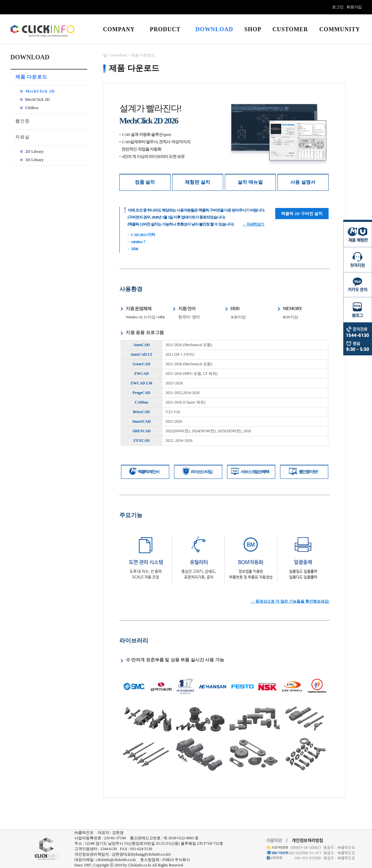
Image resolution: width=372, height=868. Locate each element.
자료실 (23, 137)
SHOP (253, 29)
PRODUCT (165, 29)
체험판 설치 (197, 182)
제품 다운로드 (31, 77)
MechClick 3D (35, 99)
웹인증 (23, 121)
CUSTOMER (290, 29)
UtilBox (29, 108)
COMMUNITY (340, 29)
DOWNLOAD (214, 29)
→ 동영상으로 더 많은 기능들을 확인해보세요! (290, 601)
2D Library (32, 151)
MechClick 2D (38, 91)
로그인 (338, 7)
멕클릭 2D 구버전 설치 (302, 214)
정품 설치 (145, 182)
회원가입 (354, 7)
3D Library (32, 160)
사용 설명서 (303, 182)
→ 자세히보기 (253, 224)
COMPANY (119, 29)
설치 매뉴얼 (250, 182)
